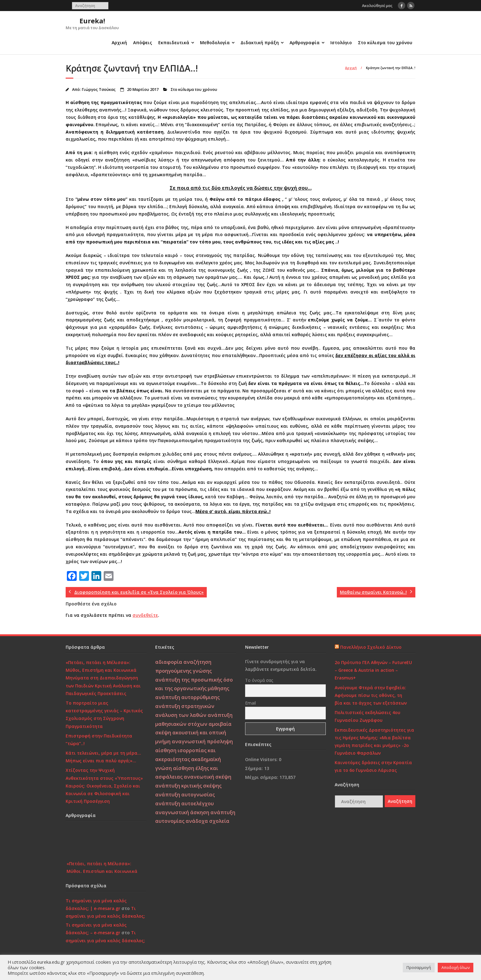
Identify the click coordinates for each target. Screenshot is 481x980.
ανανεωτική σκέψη (208, 777)
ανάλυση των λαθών (181, 715)
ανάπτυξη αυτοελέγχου (185, 803)
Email (250, 703)
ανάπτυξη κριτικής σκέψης (188, 786)
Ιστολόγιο (341, 43)
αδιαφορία (169, 662)
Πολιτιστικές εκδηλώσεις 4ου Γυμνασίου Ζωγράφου (367, 716)
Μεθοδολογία (215, 43)
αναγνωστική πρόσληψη (202, 741)
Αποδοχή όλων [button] (456, 967)
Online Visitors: (262, 759)
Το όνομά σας (259, 680)
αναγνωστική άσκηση (182, 812)
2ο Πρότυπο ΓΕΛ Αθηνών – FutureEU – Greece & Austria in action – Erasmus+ (373, 670)
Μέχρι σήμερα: (262, 777)
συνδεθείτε (145, 615)
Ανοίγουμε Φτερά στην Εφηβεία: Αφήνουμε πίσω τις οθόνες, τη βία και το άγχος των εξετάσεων (371, 695)
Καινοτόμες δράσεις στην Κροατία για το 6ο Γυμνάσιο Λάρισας (373, 766)
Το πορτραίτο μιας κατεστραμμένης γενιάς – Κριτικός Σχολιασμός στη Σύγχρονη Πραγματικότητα (104, 715)
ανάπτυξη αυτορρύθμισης (187, 697)
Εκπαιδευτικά (174, 43)
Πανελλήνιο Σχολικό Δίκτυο (371, 647)
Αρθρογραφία (305, 43)
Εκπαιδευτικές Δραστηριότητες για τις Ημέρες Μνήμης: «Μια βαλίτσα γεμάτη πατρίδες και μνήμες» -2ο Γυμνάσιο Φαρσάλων (374, 742)
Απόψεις (143, 43)
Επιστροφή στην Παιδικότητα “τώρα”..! (99, 740)
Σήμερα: (255, 768)
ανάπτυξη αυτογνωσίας (185, 795)
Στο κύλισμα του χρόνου (385, 43)
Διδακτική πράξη (260, 43)
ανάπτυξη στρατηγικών (185, 706)
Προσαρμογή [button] (419, 967)
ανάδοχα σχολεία (208, 821)
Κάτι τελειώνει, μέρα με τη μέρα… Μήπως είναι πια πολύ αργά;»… (103, 757)
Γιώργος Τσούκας (99, 89)
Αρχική (119, 43)
